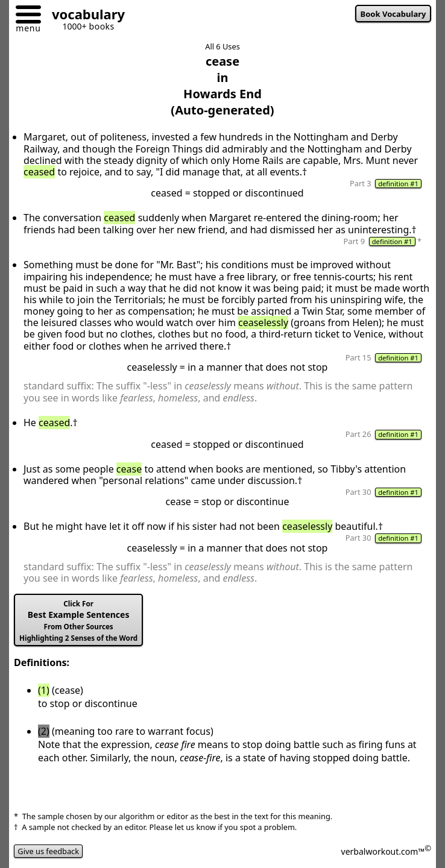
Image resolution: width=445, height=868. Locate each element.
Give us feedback (48, 851)
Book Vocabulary (393, 14)
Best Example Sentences (78, 621)
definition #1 (398, 184)
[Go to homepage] (84, 16)
